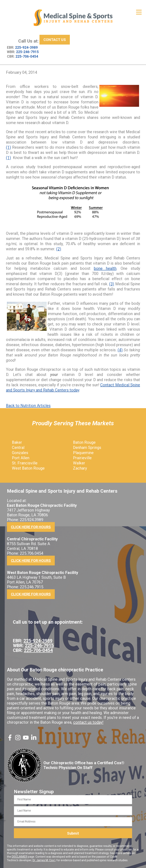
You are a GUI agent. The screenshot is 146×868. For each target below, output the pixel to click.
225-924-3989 (26, 48)
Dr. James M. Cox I (44, 860)
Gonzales (20, 453)
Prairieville (82, 458)
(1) (8, 147)
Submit (73, 833)
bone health (105, 268)
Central (18, 448)
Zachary (80, 468)
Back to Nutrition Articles (28, 406)
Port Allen (21, 458)
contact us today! (88, 722)
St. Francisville (25, 463)
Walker (79, 463)
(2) (59, 249)
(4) (120, 350)
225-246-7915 (27, 52)
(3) (112, 284)
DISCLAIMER (20, 857)
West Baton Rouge (28, 468)
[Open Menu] (139, 12)
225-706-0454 (27, 56)
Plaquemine (83, 453)
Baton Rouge (84, 442)
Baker (17, 442)
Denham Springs (87, 448)
